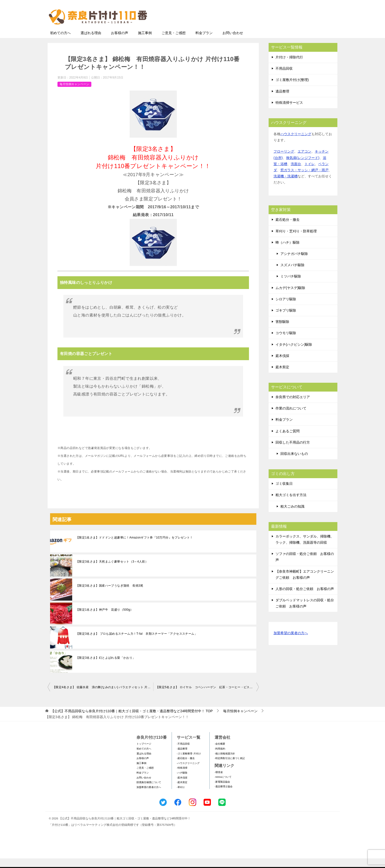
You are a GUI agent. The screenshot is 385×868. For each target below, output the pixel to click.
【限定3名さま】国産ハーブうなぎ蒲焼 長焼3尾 (110, 595)
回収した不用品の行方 (293, 452)
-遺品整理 (182, 758)
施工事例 (145, 42)
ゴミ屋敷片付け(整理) (292, 89)
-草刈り (181, 797)
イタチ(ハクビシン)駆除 (294, 354)
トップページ (144, 753)
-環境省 (219, 782)
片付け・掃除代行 (289, 67)
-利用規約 (220, 758)
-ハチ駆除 (182, 782)
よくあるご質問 (288, 441)
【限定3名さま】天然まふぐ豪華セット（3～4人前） (112, 571)
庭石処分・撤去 (288, 229)
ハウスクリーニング (296, 144)
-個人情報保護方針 (225, 763)
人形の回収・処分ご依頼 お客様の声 (305, 598)
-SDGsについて (223, 786)
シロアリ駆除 (286, 309)
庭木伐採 (282, 365)
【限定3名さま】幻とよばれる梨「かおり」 (106, 667)
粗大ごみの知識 (292, 516)
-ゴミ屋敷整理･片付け (189, 763)
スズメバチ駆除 (292, 275)
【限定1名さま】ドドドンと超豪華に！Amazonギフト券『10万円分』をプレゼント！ (134, 547)
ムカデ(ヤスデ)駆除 (290, 297)
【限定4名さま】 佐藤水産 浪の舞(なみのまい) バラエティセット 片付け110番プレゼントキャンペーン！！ (103, 697)
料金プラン (204, 42)
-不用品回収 (183, 753)
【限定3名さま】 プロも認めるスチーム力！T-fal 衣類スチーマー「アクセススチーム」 (137, 643)
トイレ (310, 173)
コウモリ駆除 (286, 342)
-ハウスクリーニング (188, 773)
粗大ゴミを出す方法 (291, 504)
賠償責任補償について (149, 792)
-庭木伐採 (182, 787)
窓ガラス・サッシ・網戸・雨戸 (304, 180)
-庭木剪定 (182, 792)
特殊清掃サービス (289, 112)
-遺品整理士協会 (224, 796)
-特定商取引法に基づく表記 (230, 768)
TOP (132, 721)
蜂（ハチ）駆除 (288, 252)
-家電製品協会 (222, 791)
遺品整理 (282, 101)
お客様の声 (120, 42)
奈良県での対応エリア (293, 407)
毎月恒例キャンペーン (74, 94)
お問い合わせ (233, 42)
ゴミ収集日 (284, 493)
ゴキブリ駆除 (286, 320)
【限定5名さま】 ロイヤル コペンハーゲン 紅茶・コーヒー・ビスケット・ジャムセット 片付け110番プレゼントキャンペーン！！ (207, 697)
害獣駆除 (282, 331)
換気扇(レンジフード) (303, 167)
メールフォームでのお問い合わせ (292, 29)
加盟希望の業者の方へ (291, 643)
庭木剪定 (282, 377)
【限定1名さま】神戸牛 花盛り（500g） (105, 619)
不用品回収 (284, 78)
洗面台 (296, 173)
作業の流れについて (291, 418)
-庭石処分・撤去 (186, 768)
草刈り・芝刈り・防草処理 (296, 241)
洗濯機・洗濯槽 (286, 186)
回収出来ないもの (294, 463)
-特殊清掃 (182, 777)
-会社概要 (220, 753)
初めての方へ (60, 42)
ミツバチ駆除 (291, 286)
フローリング (284, 161)
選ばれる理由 (91, 42)
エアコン (304, 161)
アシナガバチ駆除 (294, 263)
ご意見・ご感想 (174, 42)
